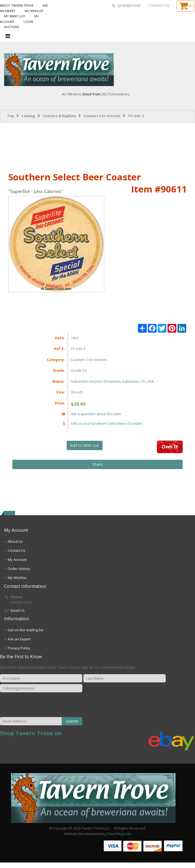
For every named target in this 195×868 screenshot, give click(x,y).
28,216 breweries (115, 94)
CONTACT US (159, 5)
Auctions (12, 27)
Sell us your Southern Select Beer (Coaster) (107, 423)
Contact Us (17, 550)
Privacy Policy (19, 648)
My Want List (15, 16)
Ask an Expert (19, 639)
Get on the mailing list (26, 630)
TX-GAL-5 (136, 116)
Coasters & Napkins (59, 116)
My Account (17, 560)
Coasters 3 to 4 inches (102, 116)
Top (11, 116)
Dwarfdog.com (119, 834)
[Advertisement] (97, 146)
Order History (19, 569)
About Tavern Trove (17, 5)
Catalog (28, 116)
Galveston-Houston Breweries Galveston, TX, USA (112, 381)
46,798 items (72, 94)
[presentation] (59, 705)
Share (97, 464)
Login (28, 22)
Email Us (18, 610)
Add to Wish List (85, 445)
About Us (15, 541)
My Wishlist (34, 11)
